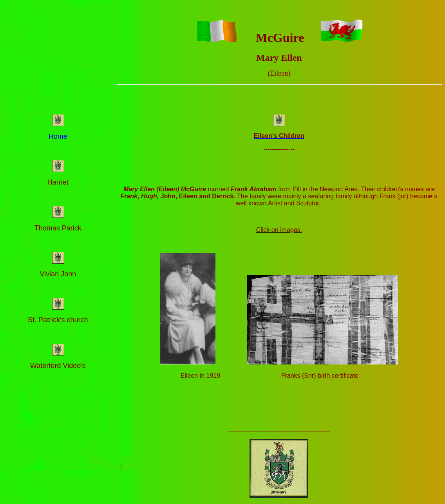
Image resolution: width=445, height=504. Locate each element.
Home (58, 136)
